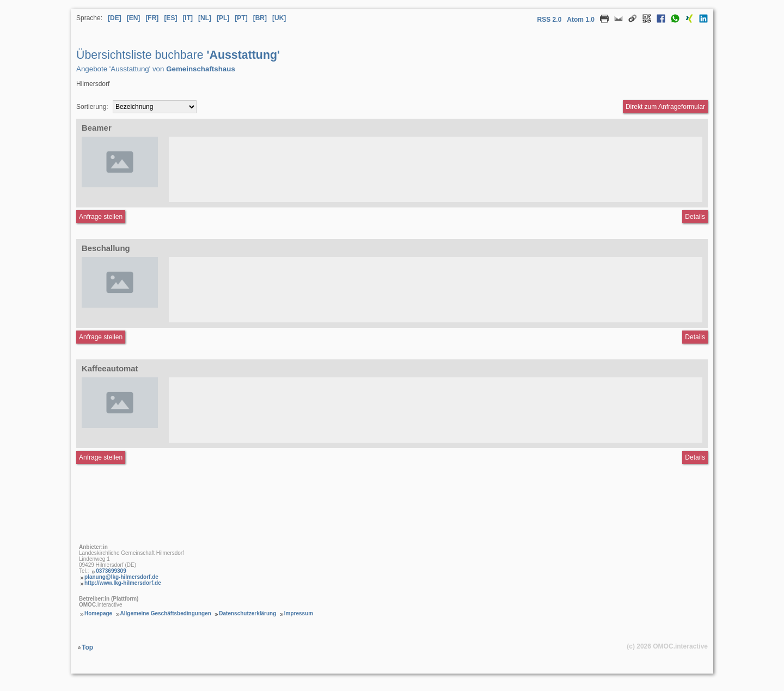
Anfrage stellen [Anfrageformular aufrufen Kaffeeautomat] (101, 457)
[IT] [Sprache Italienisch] (188, 18)
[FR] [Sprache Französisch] (152, 18)
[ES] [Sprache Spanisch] (170, 18)
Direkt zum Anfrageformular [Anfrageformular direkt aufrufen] (665, 107)
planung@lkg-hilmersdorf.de (121, 577)
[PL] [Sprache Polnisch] (223, 18)
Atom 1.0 (581, 20)
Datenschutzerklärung (247, 613)
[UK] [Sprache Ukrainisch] (279, 18)
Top (87, 647)
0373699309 (111, 571)
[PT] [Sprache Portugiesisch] (241, 18)
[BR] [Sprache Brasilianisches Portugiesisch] (260, 18)
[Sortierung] (155, 107)
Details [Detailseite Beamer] (695, 217)
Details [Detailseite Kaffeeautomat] (695, 457)
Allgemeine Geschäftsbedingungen (166, 613)
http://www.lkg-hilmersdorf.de (123, 583)
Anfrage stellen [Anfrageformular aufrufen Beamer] (101, 217)
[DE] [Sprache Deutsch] (115, 18)
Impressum (299, 613)
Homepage (98, 613)
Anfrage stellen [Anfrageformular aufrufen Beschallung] (101, 337)
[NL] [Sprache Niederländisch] (205, 18)
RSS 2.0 (550, 20)
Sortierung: (92, 107)
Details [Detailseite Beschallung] (695, 337)
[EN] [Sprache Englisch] (134, 18)
